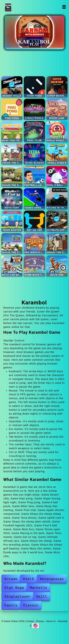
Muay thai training (12, 132)
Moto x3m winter (12, 266)
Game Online (20, 7)
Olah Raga (14, 588)
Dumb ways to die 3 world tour (34, 266)
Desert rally (12, 87)
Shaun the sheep (12, 244)
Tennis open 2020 (34, 199)
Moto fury (12, 199)
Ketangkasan (52, 579)
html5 (29, 579)
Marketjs (38, 588)
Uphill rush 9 (57, 154)
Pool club (34, 132)
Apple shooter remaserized (57, 132)
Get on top (34, 221)
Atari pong (34, 87)
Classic (31, 605)
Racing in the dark (57, 199)
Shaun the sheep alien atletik (12, 176)
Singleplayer (17, 596)
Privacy (40, 621)
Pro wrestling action (34, 244)
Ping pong (12, 109)
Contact (30, 621)
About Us (51, 621)
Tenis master (12, 221)
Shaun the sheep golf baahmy (57, 244)
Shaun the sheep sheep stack (12, 154)
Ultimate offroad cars (57, 221)
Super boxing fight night (57, 87)
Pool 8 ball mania (57, 176)
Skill (42, 596)
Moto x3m (57, 266)
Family (11, 605)
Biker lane (57, 109)
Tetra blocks (34, 154)
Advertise (63, 621)
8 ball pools (34, 109)
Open (64, 7)
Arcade (11, 579)
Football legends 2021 (34, 176)
